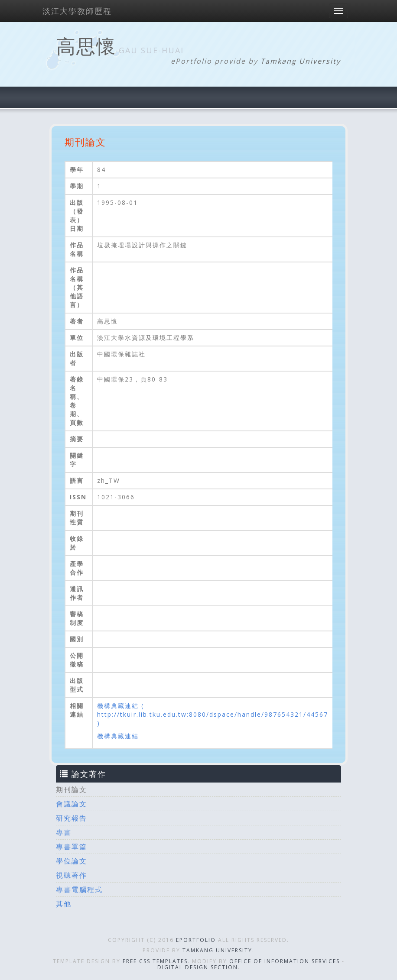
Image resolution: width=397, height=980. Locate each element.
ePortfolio (196, 940)
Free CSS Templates (155, 961)
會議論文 (72, 804)
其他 (64, 904)
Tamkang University (301, 61)
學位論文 (72, 861)
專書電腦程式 (79, 889)
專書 (64, 832)
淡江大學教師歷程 (77, 11)
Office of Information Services (285, 961)
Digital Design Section (198, 967)
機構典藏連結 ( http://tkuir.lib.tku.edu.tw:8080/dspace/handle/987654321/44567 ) (213, 714)
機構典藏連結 (118, 736)
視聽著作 (72, 875)
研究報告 (72, 818)
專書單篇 (72, 847)
